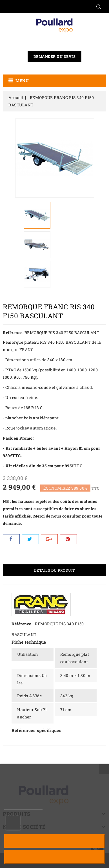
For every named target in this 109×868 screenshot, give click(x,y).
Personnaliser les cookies (13, 823)
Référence (21, 624)
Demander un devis (55, 56)
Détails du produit (55, 570)
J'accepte (55, 857)
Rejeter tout (54, 841)
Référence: (13, 333)
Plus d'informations (23, 807)
